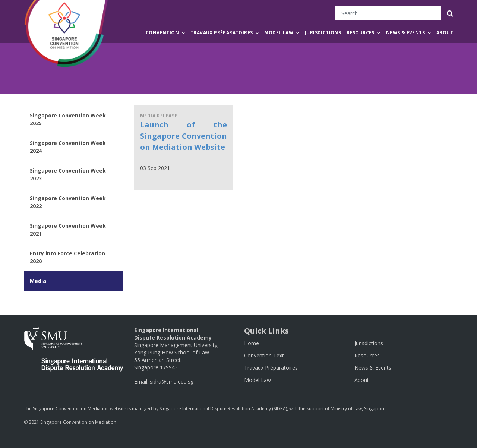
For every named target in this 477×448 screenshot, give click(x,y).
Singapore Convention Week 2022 (68, 202)
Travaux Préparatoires (271, 368)
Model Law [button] (279, 33)
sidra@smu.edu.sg (172, 381)
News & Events (373, 368)
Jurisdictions (323, 33)
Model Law (258, 380)
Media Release (159, 116)
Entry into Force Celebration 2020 (67, 257)
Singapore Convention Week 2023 (68, 174)
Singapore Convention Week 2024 (68, 147)
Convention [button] (162, 33)
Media (38, 281)
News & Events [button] (405, 33)
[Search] (388, 13)
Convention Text (264, 355)
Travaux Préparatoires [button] (222, 33)
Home (252, 343)
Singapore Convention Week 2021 (68, 230)
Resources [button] (361, 33)
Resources (367, 355)
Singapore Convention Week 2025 (68, 119)
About (445, 33)
